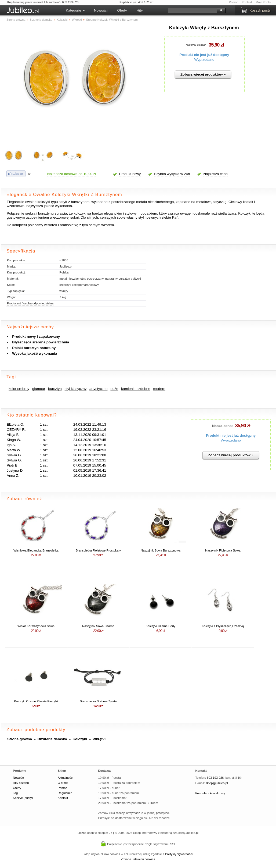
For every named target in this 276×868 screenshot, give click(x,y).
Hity (140, 10)
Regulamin (65, 793)
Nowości (101, 10)
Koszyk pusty (260, 10)
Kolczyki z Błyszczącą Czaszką (223, 626)
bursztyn (55, 389)
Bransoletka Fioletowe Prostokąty (98, 550)
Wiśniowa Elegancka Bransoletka (36, 550)
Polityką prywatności (179, 854)
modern (159, 389)
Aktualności (66, 778)
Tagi (16, 793)
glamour (39, 389)
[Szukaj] (192, 10)
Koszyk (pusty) (23, 798)
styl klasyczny (76, 389)
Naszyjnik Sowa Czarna (98, 626)
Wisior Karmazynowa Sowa (36, 626)
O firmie (63, 783)
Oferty (122, 10)
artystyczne (98, 389)
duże (114, 389)
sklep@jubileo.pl (217, 783)
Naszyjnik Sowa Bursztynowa (161, 550)
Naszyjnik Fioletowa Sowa (223, 550)
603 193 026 (215, 778)
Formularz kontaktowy (210, 793)
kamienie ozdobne (136, 389)
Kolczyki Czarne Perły (161, 626)
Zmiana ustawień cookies (138, 859)
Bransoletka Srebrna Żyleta (98, 701)
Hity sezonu (21, 783)
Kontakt (247, 2)
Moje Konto (263, 2)
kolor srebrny (19, 389)
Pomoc (234, 2)
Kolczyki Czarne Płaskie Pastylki (36, 701)
